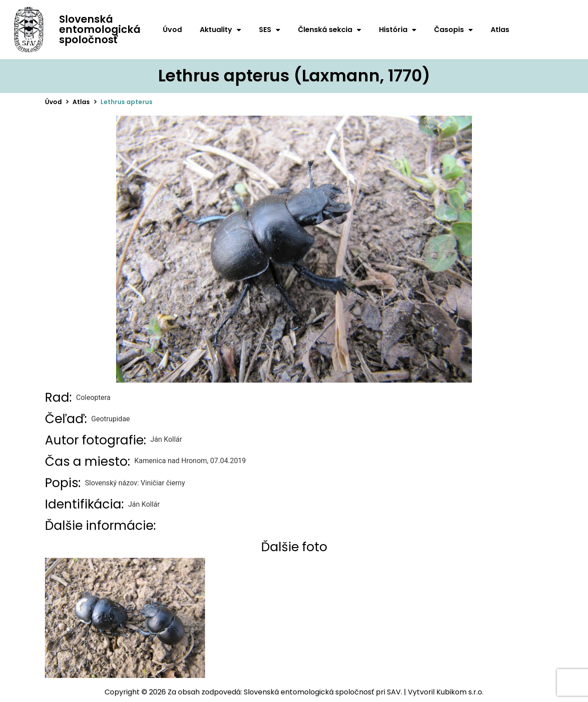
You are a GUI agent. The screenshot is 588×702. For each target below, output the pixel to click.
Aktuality (220, 30)
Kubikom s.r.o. (460, 692)
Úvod (172, 30)
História (398, 30)
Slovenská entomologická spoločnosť (100, 29)
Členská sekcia (330, 30)
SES (270, 30)
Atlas (500, 30)
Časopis (453, 30)
